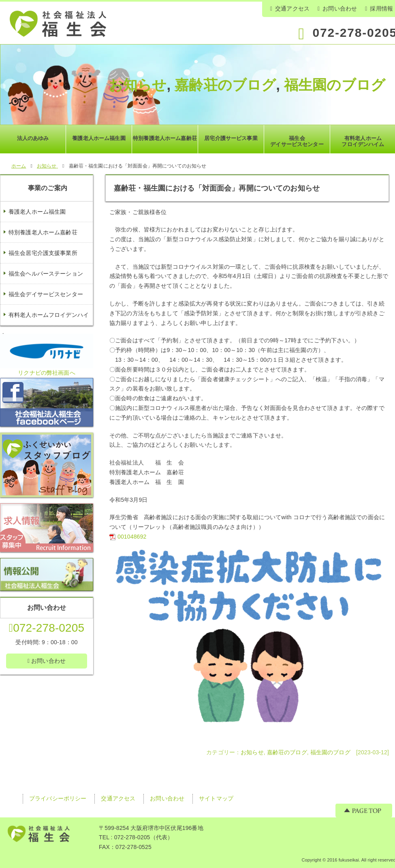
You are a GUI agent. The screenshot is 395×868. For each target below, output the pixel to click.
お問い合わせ (337, 8)
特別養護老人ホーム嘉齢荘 (43, 232)
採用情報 (379, 8)
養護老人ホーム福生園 (37, 212)
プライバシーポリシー (58, 798)
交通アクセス (290, 8)
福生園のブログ (335, 85)
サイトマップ (216, 798)
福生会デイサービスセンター (46, 294)
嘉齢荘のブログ (225, 85)
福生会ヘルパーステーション (46, 274)
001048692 (132, 537)
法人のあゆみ (33, 138)
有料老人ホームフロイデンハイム (45, 325)
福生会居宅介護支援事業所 (43, 253)
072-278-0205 (47, 628)
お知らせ (138, 85)
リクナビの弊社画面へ (46, 373)
